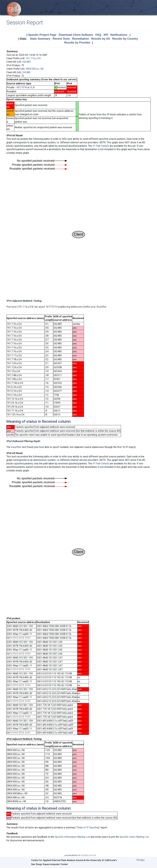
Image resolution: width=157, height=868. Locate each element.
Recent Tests (61, 39)
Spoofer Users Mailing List (134, 837)
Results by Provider (77, 43)
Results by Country (125, 39)
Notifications (119, 35)
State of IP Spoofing (88, 828)
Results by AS (101, 39)
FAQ (98, 35)
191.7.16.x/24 (33, 58)
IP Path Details (101, 146)
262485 (26, 62)
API (106, 35)
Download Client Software (76, 35)
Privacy (141, 860)
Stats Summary (40, 39)
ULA (32, 87)
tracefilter (16, 447)
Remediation (81, 39)
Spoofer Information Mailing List (72, 837)
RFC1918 (22, 87)
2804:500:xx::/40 (35, 69)
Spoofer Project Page (42, 35)
